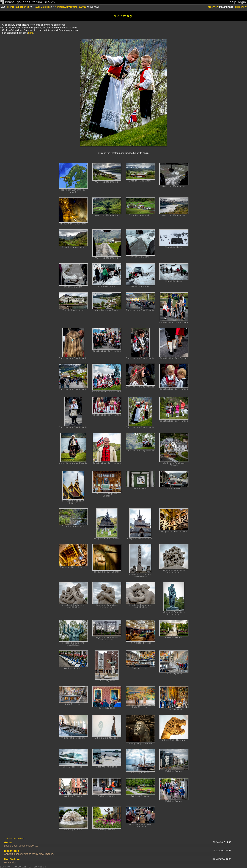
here (31, 33)
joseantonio (12, 851)
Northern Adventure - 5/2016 (70, 7)
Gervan (9, 842)
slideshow (241, 7)
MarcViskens (12, 859)
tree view (213, 7)
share (21, 839)
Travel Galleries (42, 7)
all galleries (23, 7)
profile (11, 7)
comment (11, 839)
